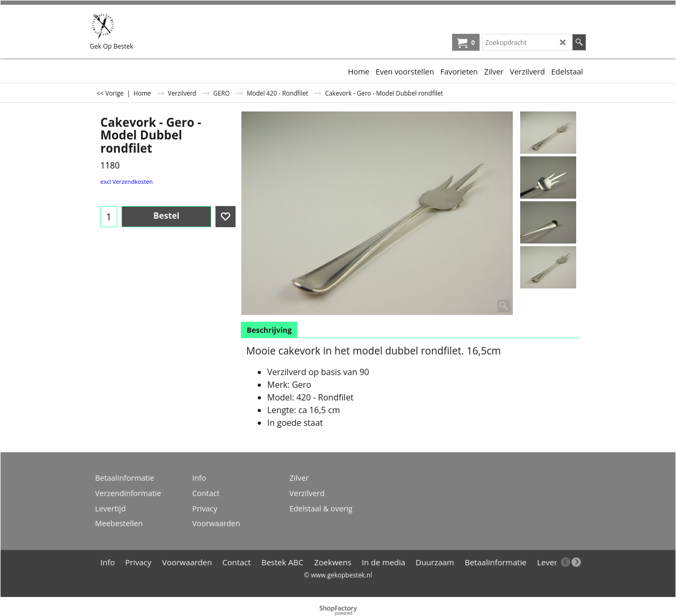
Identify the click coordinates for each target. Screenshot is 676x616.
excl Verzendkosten (126, 181)
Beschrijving (269, 330)
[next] (576, 562)
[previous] (566, 562)
